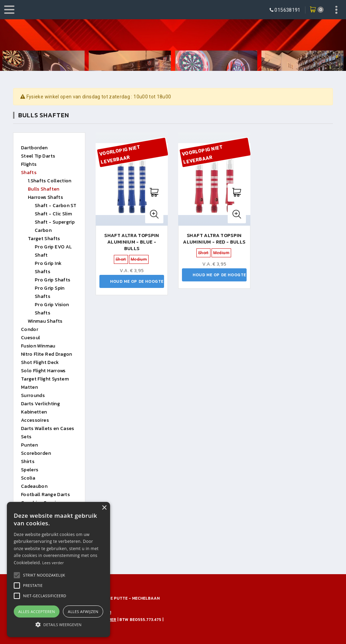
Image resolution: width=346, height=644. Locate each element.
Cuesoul (30, 338)
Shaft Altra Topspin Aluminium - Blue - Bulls (132, 242)
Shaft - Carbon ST (56, 206)
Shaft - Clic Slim (53, 214)
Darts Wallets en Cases (48, 428)
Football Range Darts (45, 495)
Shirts (28, 461)
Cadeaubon (34, 486)
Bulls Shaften (44, 189)
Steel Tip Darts (38, 156)
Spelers (30, 470)
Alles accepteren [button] (37, 611)
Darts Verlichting (40, 404)
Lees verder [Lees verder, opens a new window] (53, 563)
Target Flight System (45, 379)
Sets (26, 437)
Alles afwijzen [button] (83, 611)
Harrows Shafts (45, 197)
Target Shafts (44, 239)
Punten (29, 445)
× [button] (104, 508)
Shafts (29, 173)
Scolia (28, 478)
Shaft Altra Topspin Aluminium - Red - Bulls (214, 239)
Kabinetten (34, 412)
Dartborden (34, 148)
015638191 (287, 10)
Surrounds (33, 395)
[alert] (58, 570)
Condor (30, 329)
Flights (29, 164)
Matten (29, 387)
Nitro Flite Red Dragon (47, 354)
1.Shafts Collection (50, 181)
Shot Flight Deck (40, 362)
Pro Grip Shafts (52, 280)
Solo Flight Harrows (43, 371)
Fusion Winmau (38, 346)
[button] (44, 575)
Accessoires (35, 420)
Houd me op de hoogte (137, 281)
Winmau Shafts (45, 321)
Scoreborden (36, 453)
